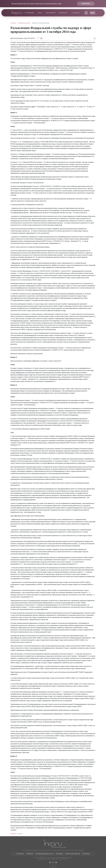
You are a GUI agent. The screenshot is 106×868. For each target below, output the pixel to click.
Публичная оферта (73, 854)
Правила (30, 854)
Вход (92, 13)
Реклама (59, 854)
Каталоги (76, 13)
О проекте (20, 854)
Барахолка (63, 13)
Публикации (29, 13)
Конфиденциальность (44, 854)
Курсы (40, 13)
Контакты (86, 854)
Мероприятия (51, 13)
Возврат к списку (16, 834)
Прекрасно (86, 4)
